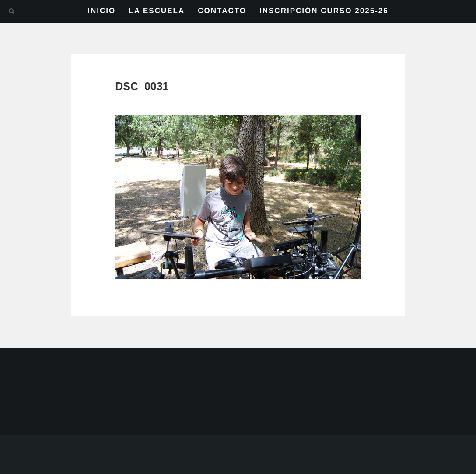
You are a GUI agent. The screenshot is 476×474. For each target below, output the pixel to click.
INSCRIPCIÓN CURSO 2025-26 (324, 11)
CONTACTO (222, 11)
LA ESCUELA (157, 11)
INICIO (101, 11)
